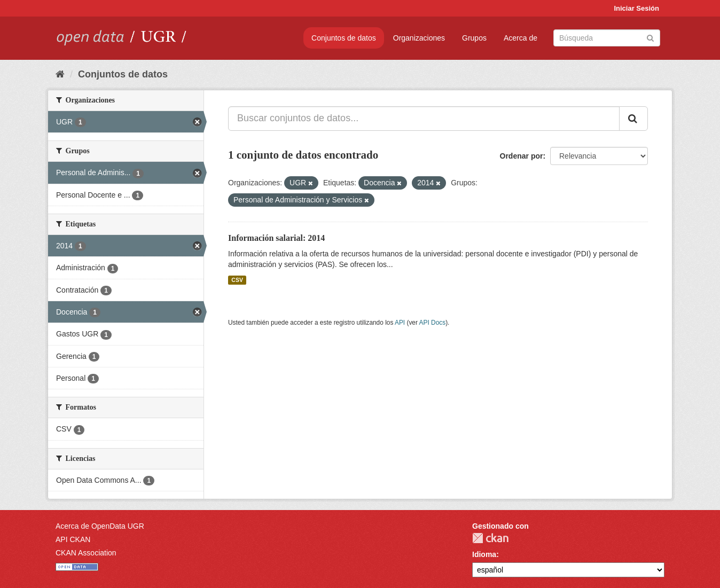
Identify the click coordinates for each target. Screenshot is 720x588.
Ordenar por (522, 156)
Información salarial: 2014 (276, 238)
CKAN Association (86, 553)
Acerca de (521, 38)
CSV (237, 280)
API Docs (433, 323)
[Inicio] (60, 74)
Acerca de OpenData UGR (100, 526)
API (400, 323)
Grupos (474, 38)
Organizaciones (419, 38)
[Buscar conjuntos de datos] (607, 38)
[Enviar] (650, 37)
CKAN (490, 538)
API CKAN (73, 539)
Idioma (484, 554)
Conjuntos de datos (344, 38)
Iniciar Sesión (636, 8)
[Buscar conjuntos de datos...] (424, 119)
